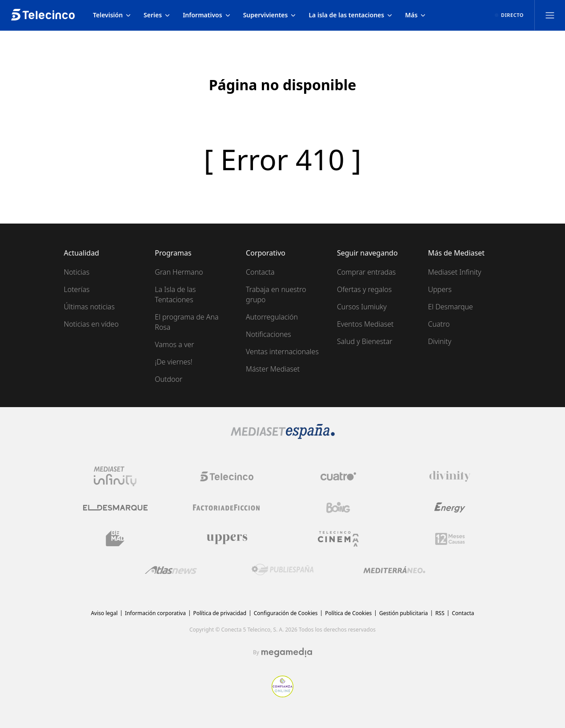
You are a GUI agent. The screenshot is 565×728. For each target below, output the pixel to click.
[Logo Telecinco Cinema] (338, 539)
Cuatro (439, 324)
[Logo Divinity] (450, 476)
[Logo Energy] (450, 508)
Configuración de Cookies (286, 613)
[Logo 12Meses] (450, 539)
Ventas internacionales (282, 352)
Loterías (77, 289)
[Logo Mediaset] (283, 436)
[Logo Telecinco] (227, 476)
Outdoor (168, 379)
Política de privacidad (220, 613)
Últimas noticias (89, 307)
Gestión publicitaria (404, 613)
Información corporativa (155, 613)
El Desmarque (451, 307)
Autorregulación (272, 317)
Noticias (77, 272)
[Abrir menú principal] (550, 15)
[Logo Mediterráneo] (394, 570)
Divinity (440, 341)
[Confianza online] (282, 695)
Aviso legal (104, 613)
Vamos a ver (174, 344)
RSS (440, 613)
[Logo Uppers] (227, 539)
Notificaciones (268, 334)
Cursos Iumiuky (362, 307)
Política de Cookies (348, 613)
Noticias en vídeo (91, 324)
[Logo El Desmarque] (115, 508)
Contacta (260, 272)
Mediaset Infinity (455, 272)
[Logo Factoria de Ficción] (227, 508)
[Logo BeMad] (115, 539)
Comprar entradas (366, 272)
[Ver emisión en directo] (509, 15)
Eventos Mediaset (365, 324)
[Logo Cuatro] (338, 476)
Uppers (440, 289)
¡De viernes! (173, 362)
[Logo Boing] (338, 508)
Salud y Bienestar (365, 341)
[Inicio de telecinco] (43, 15)
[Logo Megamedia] (287, 652)
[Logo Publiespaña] (283, 570)
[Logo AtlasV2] (171, 570)
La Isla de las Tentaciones (175, 294)
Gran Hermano (179, 272)
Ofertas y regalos (364, 289)
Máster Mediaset (273, 369)
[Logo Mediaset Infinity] (115, 476)
